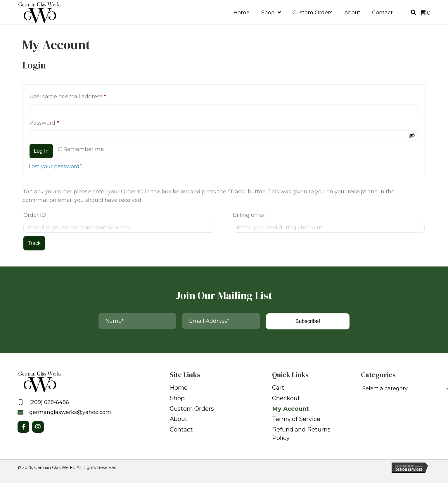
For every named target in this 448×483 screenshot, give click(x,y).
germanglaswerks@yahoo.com (70, 412)
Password (56, 122)
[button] (23, 427)
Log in (41, 151)
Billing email (249, 215)
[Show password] (412, 135)
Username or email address (80, 96)
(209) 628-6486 (49, 402)
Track (34, 243)
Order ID (35, 215)
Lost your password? (56, 166)
